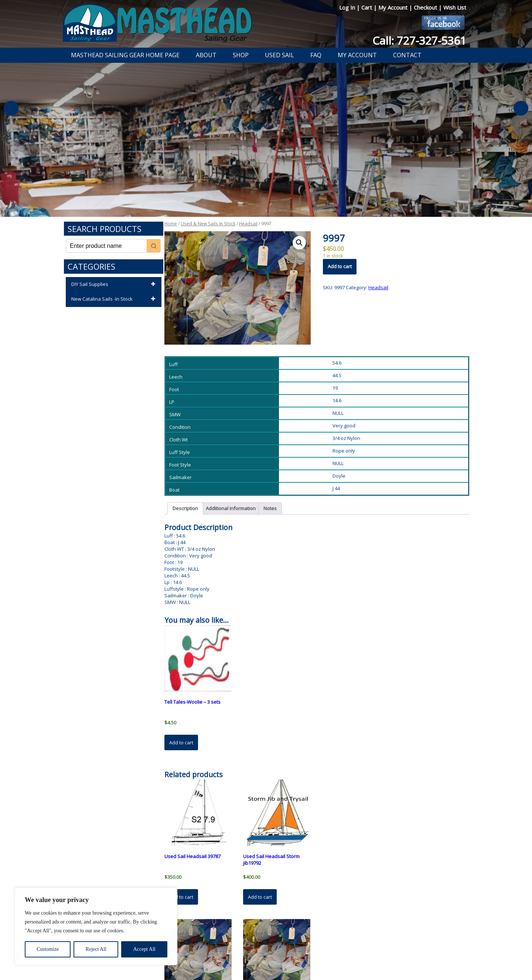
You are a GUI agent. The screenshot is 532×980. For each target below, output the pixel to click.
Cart (367, 7)
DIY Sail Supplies (115, 284)
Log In (348, 7)
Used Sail (279, 55)
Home (171, 224)
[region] (96, 926)
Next (521, 108)
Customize (48, 949)
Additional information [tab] (231, 508)
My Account (394, 7)
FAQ (316, 55)
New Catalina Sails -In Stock (115, 299)
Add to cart (340, 266)
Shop (241, 55)
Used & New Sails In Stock (208, 224)
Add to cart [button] (181, 742)
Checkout (426, 7)
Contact (407, 55)
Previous (11, 108)
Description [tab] (185, 508)
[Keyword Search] (106, 246)
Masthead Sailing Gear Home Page (125, 55)
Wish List (455, 7)
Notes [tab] (270, 508)
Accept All (144, 949)
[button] (299, 243)
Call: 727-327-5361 (419, 40)
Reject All (96, 949)
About (206, 55)
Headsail (248, 224)
